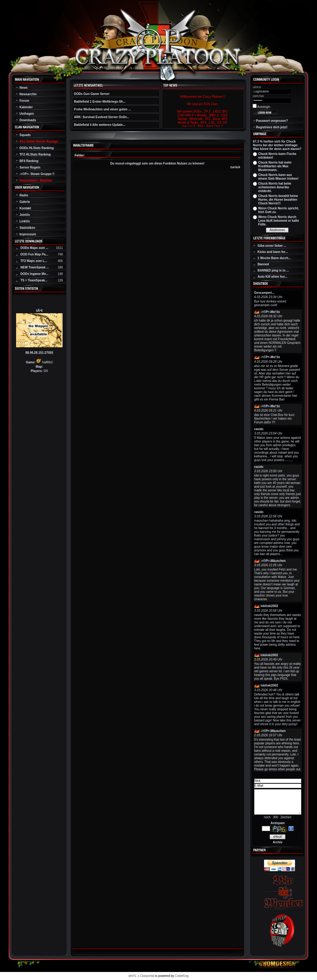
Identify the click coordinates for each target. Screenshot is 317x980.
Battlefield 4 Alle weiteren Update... (100, 125)
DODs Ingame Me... (35, 274)
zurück (235, 167)
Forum (24, 101)
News (24, 88)
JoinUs (25, 215)
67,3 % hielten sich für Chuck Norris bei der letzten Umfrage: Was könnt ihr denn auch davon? (277, 145)
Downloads (28, 120)
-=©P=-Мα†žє (270, 312)
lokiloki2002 (269, 606)
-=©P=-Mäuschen (273, 561)
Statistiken (27, 228)
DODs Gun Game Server (92, 94)
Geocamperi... (264, 293)
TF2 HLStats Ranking (35, 154)
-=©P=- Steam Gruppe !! (37, 174)
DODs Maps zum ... (34, 248)
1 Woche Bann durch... (274, 258)
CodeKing (182, 976)
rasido (259, 429)
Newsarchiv (28, 94)
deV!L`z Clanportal (141, 976)
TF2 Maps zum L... (34, 261)
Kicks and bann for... (273, 252)
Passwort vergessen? (272, 121)
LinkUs (25, 221)
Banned (263, 264)
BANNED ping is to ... (273, 270)
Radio (24, 195)
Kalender (26, 107)
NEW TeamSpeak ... (35, 267)
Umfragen (27, 114)
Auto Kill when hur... (272, 277)
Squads (25, 135)
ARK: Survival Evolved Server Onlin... (102, 117)
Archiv (278, 842)
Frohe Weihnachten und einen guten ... (102, 109)
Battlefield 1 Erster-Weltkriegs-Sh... (100, 102)
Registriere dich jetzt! (272, 127)
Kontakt (25, 208)
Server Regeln (30, 167)
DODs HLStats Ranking (37, 148)
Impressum (28, 234)
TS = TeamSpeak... (34, 280)
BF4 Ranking (29, 161)
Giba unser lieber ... (272, 246)
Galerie (25, 202)
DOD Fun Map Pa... (34, 254)
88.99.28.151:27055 (39, 353)
